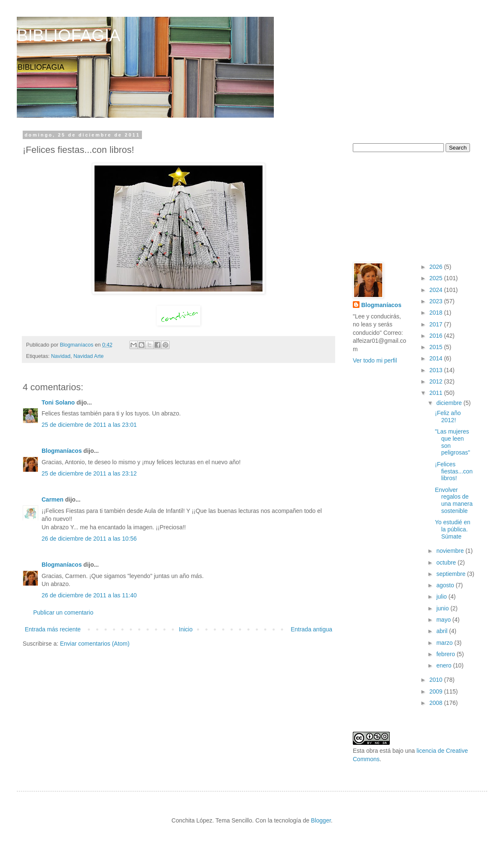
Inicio (186, 629)
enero (445, 665)
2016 (437, 336)
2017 (437, 324)
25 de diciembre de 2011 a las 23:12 (89, 473)
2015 (437, 347)
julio (442, 597)
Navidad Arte (89, 356)
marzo (445, 643)
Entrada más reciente (53, 629)
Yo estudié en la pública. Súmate (452, 529)
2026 (437, 267)
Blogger (321, 820)
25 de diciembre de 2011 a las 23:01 (89, 425)
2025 (437, 278)
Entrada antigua (311, 629)
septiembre (452, 574)
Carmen (52, 499)
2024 (437, 290)
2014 (437, 358)
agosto (446, 585)
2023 (437, 301)
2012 (437, 381)
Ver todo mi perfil (375, 360)
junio (443, 608)
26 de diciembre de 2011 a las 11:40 (89, 595)
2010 (437, 680)
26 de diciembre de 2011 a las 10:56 (89, 539)
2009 (437, 691)
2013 (437, 370)
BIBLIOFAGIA (69, 35)
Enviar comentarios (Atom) (95, 644)
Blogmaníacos (62, 451)
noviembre (451, 551)
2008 (437, 703)
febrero (446, 654)
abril (443, 631)
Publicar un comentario (63, 612)
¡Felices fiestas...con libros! (454, 471)
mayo (444, 620)
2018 (437, 313)
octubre (447, 562)
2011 (437, 393)
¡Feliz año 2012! (448, 417)
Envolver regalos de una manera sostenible (454, 500)
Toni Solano (58, 402)
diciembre (450, 403)
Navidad (61, 356)
